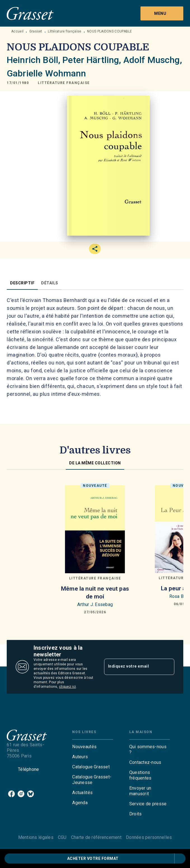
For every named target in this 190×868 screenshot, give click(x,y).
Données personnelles (149, 837)
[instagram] (21, 794)
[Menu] (162, 13)
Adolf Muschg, (153, 60)
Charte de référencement (96, 837)
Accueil (17, 31)
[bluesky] (31, 794)
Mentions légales (36, 837)
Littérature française (64, 31)
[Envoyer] (168, 667)
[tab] (22, 283)
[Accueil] (30, 13)
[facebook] (11, 794)
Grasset (36, 31)
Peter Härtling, (93, 60)
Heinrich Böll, (35, 60)
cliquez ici (67, 687)
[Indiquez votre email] (132, 667)
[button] (64, 83)
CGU (62, 837)
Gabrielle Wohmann (46, 73)
